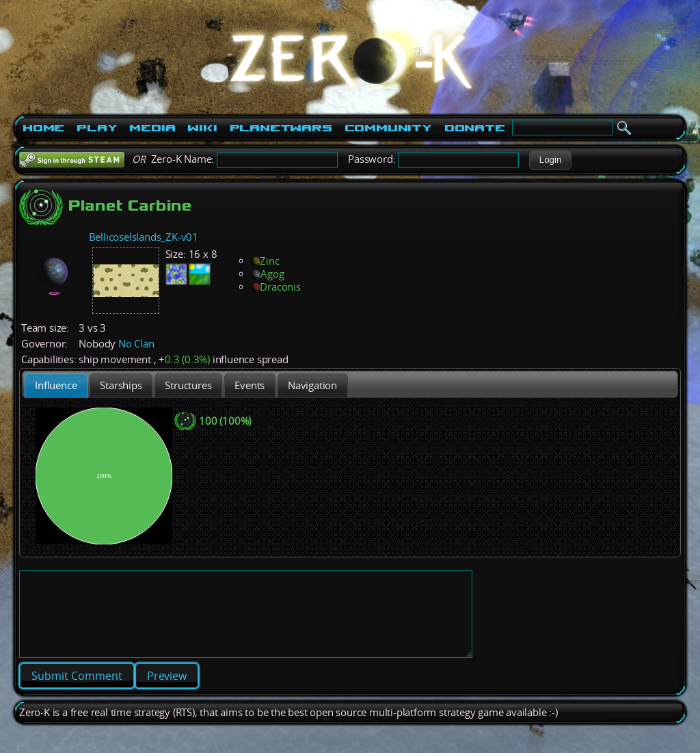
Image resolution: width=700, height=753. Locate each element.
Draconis (275, 287)
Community (388, 128)
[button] (550, 160)
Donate (475, 128)
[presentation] (56, 385)
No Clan (136, 344)
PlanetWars (281, 128)
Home (43, 128)
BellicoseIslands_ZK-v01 (144, 237)
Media (152, 128)
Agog (267, 274)
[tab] (56, 385)
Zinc (265, 261)
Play (97, 128)
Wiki (202, 128)
